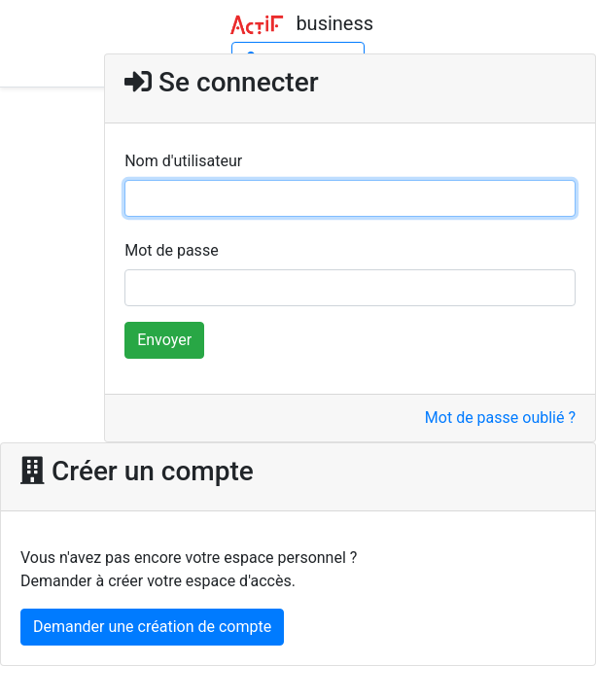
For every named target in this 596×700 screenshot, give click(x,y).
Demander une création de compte (152, 627)
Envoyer (164, 340)
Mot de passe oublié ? (500, 418)
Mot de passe (171, 250)
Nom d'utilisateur (183, 161)
